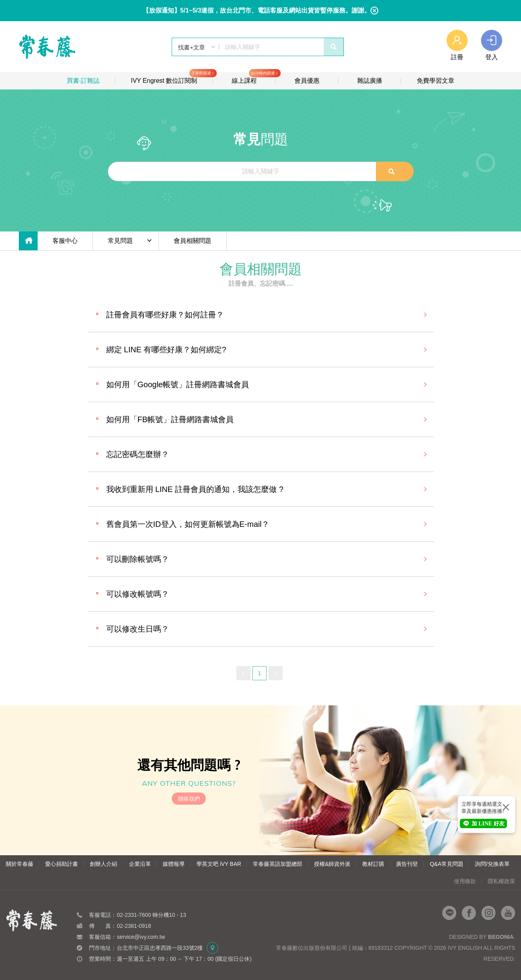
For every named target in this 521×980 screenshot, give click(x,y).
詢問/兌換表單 (492, 864)
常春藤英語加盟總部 (278, 864)
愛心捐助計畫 (62, 864)
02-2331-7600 (134, 915)
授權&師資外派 (332, 864)
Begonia (501, 937)
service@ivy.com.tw (141, 937)
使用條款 (465, 881)
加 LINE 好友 (483, 823)
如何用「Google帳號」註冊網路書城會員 (178, 384)
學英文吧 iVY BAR (219, 864)
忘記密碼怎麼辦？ (138, 454)
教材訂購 (373, 864)
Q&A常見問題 (447, 864)
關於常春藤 (20, 864)
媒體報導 (174, 864)
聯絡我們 (189, 799)
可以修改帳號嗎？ (138, 594)
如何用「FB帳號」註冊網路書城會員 (170, 419)
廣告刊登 (407, 864)
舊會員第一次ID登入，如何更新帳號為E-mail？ (188, 524)
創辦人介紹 (103, 864)
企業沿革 (140, 864)
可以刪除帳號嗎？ (138, 559)
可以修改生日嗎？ (138, 629)
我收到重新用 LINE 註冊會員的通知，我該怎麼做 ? (195, 489)
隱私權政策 (501, 881)
